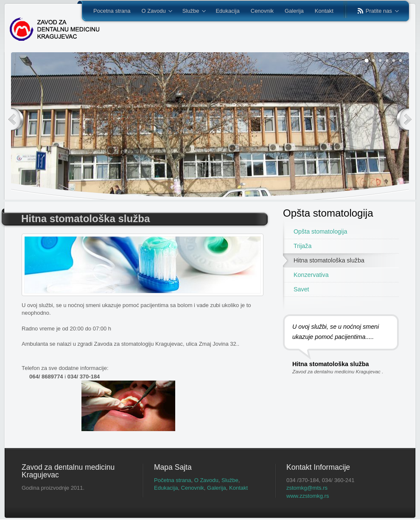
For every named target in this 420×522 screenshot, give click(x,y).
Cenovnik (193, 488)
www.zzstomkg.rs (308, 496)
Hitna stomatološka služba (329, 260)
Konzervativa (311, 275)
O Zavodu (206, 480)
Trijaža (302, 246)
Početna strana (172, 480)
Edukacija (166, 488)
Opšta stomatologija (320, 231)
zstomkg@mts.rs (307, 488)
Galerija (217, 488)
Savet (301, 289)
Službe (230, 480)
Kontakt (238, 488)
